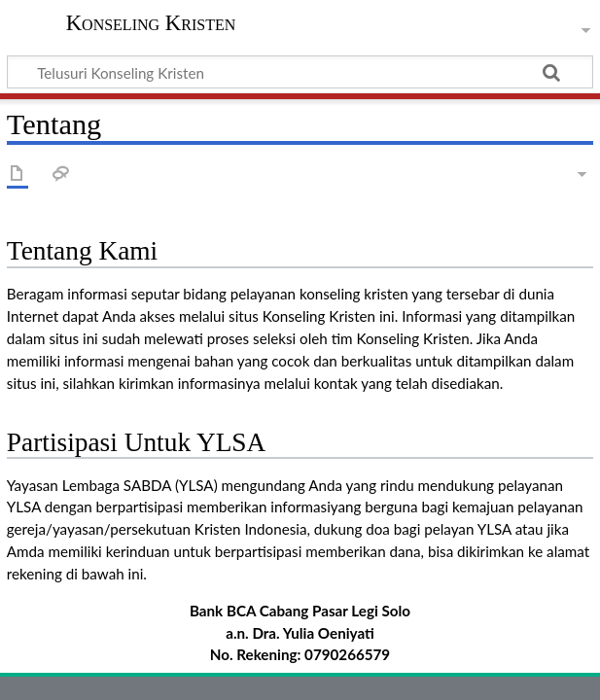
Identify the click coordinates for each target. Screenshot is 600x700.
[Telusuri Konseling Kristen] (300, 72)
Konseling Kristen (151, 23)
